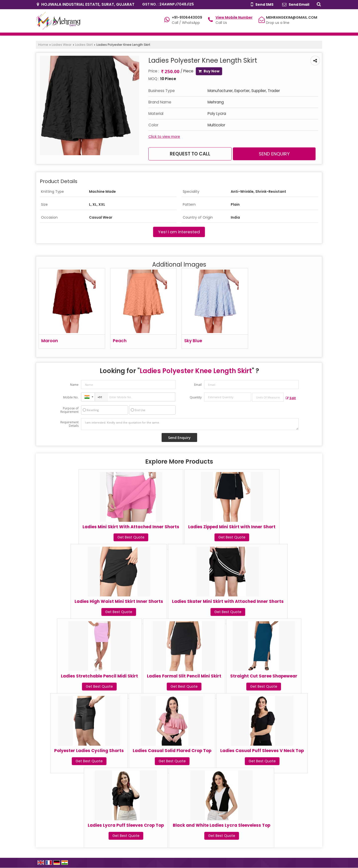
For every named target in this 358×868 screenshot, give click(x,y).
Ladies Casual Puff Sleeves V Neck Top (262, 751)
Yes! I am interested (179, 232)
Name (74, 385)
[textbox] (268, 397)
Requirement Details (69, 424)
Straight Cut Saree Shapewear (264, 676)
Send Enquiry (274, 154)
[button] (234, 17)
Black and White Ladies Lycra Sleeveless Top (222, 825)
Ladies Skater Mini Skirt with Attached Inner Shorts (228, 601)
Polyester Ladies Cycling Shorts (89, 751)
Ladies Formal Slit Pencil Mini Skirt (184, 676)
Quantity (196, 397)
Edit (291, 398)
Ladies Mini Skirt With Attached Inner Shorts (131, 527)
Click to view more (164, 137)
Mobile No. (71, 397)
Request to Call (190, 154)
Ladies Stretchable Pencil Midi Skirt (99, 676)
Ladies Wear (62, 45)
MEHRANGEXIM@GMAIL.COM (292, 17)
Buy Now (209, 71)
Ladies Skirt (84, 45)
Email (198, 385)
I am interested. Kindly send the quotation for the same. (190, 424)
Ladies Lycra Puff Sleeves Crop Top (126, 825)
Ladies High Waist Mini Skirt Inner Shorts (119, 601)
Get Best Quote (131, 537)
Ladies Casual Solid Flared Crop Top (172, 751)
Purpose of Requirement (69, 410)
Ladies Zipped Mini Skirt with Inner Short (232, 527)
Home (43, 45)
